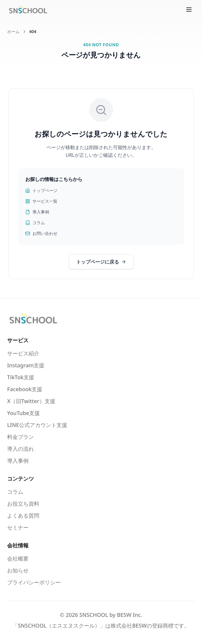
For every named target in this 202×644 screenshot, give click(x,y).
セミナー (18, 527)
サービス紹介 (23, 353)
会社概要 (18, 558)
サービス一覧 (41, 201)
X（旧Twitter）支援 (31, 401)
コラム (35, 223)
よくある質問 (23, 515)
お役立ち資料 (23, 504)
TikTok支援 (21, 377)
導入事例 (37, 212)
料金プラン (21, 437)
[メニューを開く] (189, 10)
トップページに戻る (101, 262)
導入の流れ (21, 449)
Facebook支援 (25, 389)
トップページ (41, 190)
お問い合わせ (41, 233)
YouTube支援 (24, 413)
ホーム (13, 31)
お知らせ (18, 570)
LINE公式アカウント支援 (37, 425)
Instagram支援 (26, 365)
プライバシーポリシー (34, 582)
